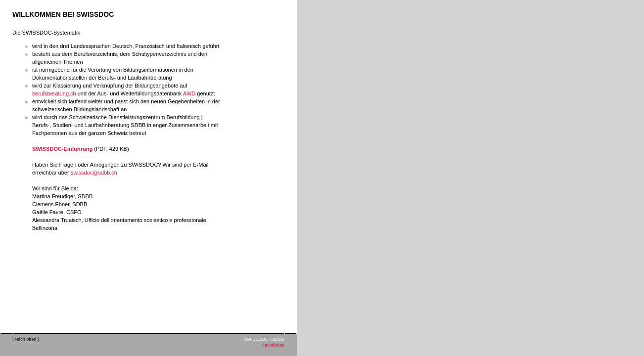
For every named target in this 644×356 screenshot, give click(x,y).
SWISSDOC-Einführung (62, 149)
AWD (189, 93)
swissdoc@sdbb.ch (94, 173)
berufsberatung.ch (54, 93)
